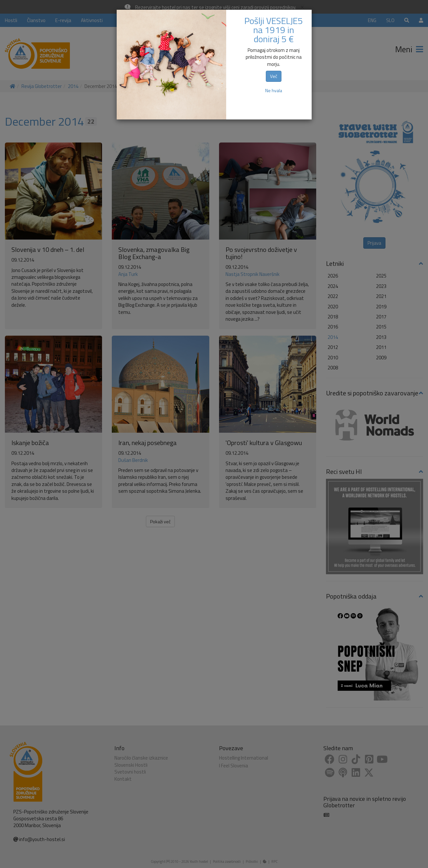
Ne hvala (274, 90)
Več (274, 76)
